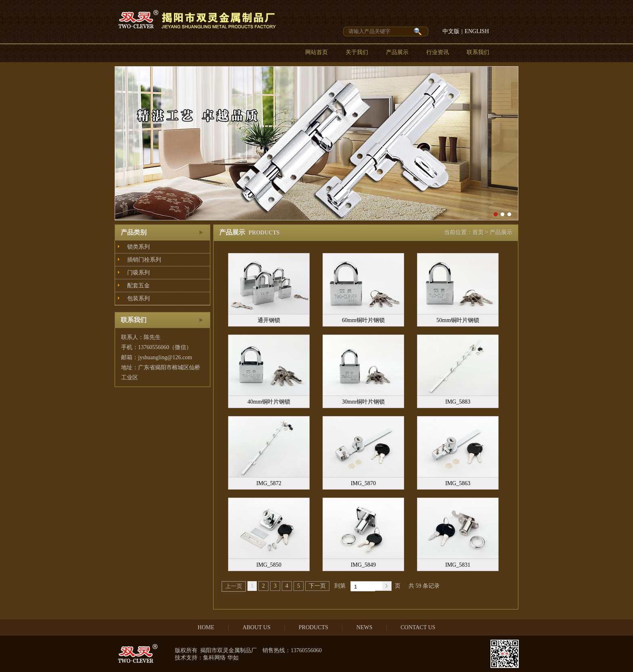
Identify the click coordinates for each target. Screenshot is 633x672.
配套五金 (138, 286)
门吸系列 (138, 273)
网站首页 (316, 52)
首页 (478, 232)
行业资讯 (438, 52)
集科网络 (214, 658)
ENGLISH (477, 31)
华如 (233, 658)
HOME (206, 627)
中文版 (451, 31)
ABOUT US (257, 627)
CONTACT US (418, 627)
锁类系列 (138, 247)
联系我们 (478, 52)
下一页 (317, 586)
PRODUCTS (313, 627)
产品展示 (397, 52)
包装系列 (138, 298)
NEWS (365, 627)
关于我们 (357, 52)
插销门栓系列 (144, 260)
